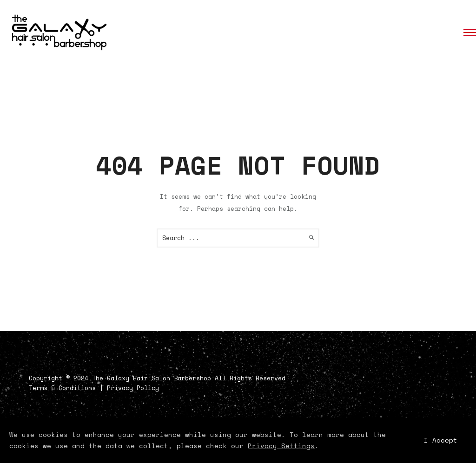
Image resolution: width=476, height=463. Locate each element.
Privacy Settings (281, 446)
